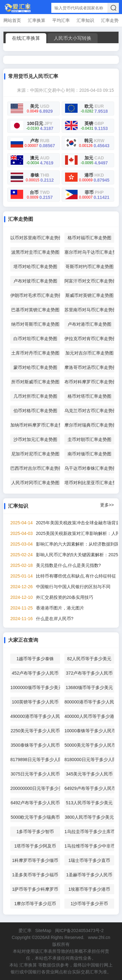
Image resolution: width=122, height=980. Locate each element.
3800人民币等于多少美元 (89, 817)
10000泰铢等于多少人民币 (89, 731)
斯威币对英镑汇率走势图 (89, 295)
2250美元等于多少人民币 (35, 731)
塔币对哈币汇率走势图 (35, 267)
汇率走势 (110, 20)
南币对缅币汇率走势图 (89, 454)
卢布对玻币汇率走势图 (35, 281)
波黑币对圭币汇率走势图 (35, 252)
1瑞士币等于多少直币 (89, 860)
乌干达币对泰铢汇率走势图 (89, 468)
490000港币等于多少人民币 (35, 716)
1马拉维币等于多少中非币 (89, 846)
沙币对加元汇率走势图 (35, 439)
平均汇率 (61, 20)
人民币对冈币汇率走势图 (35, 483)
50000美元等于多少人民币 (89, 745)
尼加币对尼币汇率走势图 (35, 454)
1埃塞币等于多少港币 (89, 889)
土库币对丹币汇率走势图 (35, 353)
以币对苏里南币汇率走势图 (35, 238)
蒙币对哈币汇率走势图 (35, 367)
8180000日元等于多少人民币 (89, 760)
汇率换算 (37, 20)
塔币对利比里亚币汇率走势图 (89, 483)
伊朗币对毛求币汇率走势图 (35, 295)
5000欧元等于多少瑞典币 (35, 817)
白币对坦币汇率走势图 (35, 339)
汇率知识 (85, 20)
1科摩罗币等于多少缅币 (35, 860)
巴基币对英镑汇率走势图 (35, 310)
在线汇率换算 (26, 38)
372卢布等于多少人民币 (89, 673)
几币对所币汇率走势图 (35, 396)
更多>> (107, 505)
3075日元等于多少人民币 (35, 774)
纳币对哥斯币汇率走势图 (35, 324)
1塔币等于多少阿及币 (35, 846)
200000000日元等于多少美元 (35, 788)
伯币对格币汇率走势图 (35, 411)
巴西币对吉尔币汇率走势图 (35, 468)
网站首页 (12, 20)
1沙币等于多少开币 (89, 904)
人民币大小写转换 (73, 38)
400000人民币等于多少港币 (89, 716)
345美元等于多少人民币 (89, 774)
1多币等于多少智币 (35, 832)
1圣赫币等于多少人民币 (89, 875)
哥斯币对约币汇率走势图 (89, 267)
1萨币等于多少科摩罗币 (35, 889)
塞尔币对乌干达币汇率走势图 (89, 252)
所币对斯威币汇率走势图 (35, 382)
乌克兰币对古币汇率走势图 (89, 411)
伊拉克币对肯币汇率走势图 (89, 339)
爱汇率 (25, 931)
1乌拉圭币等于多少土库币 (89, 832)
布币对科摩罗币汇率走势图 (89, 382)
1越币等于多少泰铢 (35, 659)
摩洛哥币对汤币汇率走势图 (89, 367)
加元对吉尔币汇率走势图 (89, 353)
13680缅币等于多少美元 (89, 687)
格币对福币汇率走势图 (89, 238)
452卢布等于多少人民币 (35, 673)
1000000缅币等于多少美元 (35, 687)
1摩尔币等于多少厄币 (35, 904)
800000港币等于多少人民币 (89, 702)
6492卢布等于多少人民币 (35, 803)
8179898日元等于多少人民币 (35, 760)
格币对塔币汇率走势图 (89, 396)
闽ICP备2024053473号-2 (79, 931)
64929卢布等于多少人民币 (89, 788)
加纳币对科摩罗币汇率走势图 (35, 425)
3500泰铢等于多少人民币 (35, 745)
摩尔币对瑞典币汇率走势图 (89, 425)
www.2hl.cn (99, 937)
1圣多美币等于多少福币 (35, 875)
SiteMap (43, 931)
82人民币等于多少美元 (89, 659)
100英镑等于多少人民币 (35, 702)
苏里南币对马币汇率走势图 (89, 310)
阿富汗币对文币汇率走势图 (89, 281)
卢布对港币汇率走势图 (89, 324)
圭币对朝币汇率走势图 (89, 439)
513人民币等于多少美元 (89, 803)
